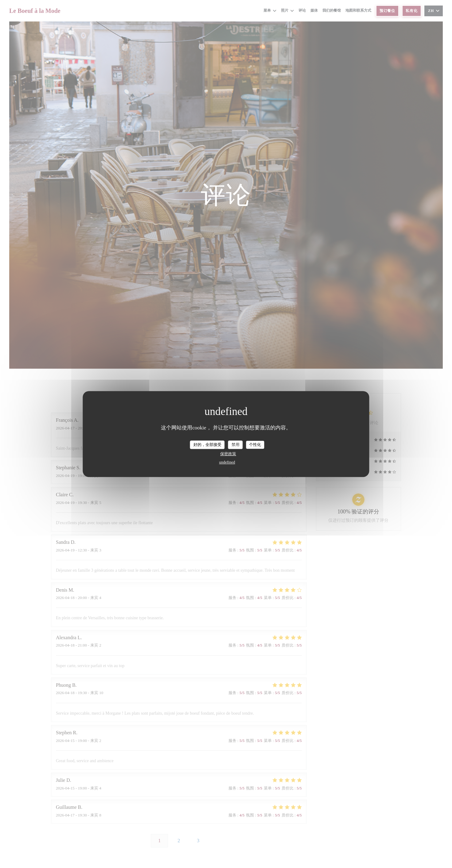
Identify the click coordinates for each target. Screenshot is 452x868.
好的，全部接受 (207, 445)
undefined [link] (227, 462)
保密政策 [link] (228, 454)
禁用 (236, 445)
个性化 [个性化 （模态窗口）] (255, 445)
